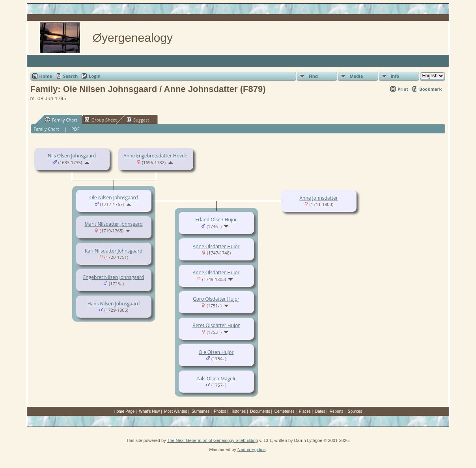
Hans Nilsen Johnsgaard (114, 304)
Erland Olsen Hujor (216, 220)
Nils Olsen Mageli (216, 379)
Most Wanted (176, 411)
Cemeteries (285, 411)
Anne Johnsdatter (318, 198)
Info (395, 76)
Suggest (138, 120)
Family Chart (61, 120)
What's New (149, 411)
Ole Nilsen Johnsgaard (113, 197)
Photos (220, 411)
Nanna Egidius (252, 449)
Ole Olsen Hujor (216, 352)
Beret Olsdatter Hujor (216, 325)
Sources (355, 411)
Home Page (124, 411)
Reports (337, 411)
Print (403, 89)
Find (313, 76)
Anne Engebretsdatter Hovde (155, 156)
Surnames (201, 411)
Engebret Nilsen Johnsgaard (114, 277)
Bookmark (430, 89)
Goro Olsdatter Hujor (216, 299)
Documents (260, 411)
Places (305, 411)
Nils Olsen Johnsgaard (72, 156)
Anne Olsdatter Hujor (216, 246)
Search (70, 76)
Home (46, 76)
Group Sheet (101, 120)
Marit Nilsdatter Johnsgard (113, 224)
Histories (238, 411)
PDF (75, 129)
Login (95, 76)
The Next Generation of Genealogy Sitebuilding (213, 440)
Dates (320, 411)
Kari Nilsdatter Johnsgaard (114, 251)
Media (356, 76)
